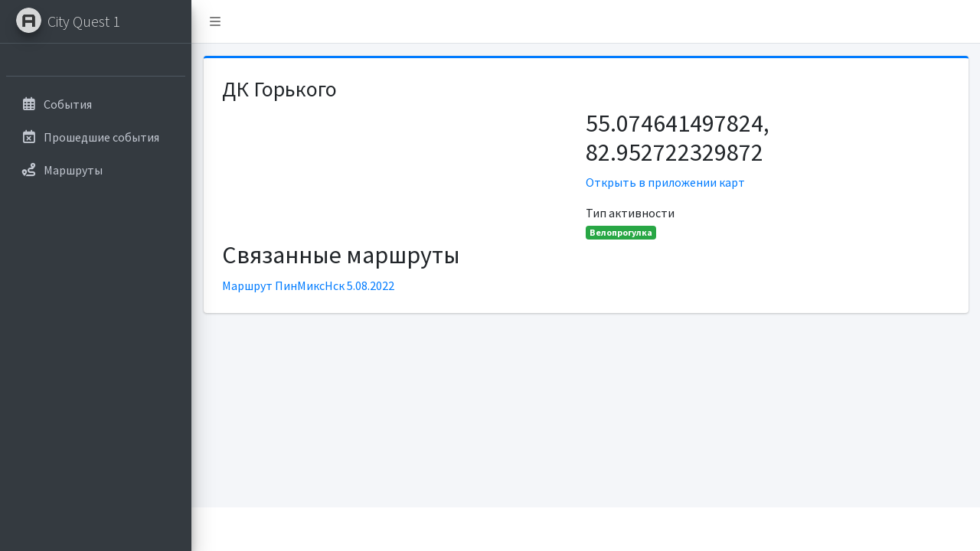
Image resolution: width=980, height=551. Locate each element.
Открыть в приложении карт (665, 182)
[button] (215, 21)
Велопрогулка (621, 232)
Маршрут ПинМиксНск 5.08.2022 (308, 285)
